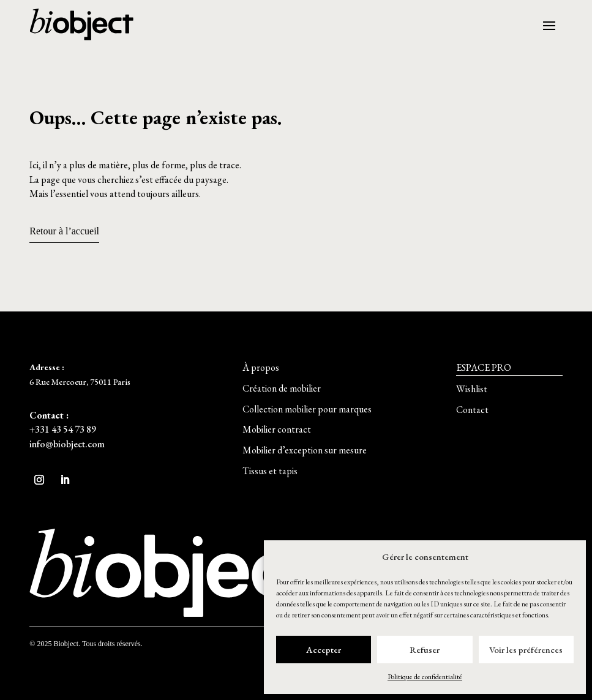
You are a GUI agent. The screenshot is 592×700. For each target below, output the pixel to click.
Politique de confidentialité (425, 677)
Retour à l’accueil (64, 231)
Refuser (425, 650)
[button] (261, 368)
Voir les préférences (526, 650)
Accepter (324, 650)
